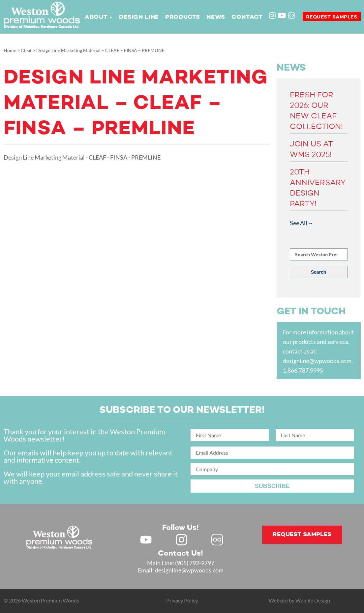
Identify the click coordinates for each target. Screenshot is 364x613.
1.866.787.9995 (303, 370)
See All (299, 223)
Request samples (332, 17)
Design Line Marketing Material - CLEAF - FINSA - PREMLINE (82, 157)
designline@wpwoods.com (317, 361)
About (96, 17)
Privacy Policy (182, 600)
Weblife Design (313, 600)
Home (10, 50)
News (216, 17)
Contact (247, 17)
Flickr (292, 16)
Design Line (139, 17)
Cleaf (26, 50)
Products (183, 17)
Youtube (282, 15)
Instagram (273, 16)
